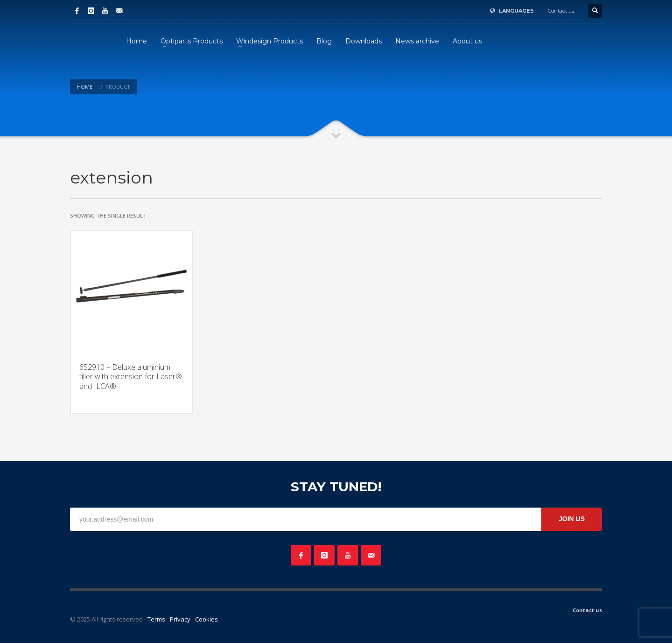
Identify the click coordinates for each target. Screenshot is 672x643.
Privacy (180, 619)
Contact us (561, 11)
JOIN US (572, 519)
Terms (156, 619)
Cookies (206, 619)
